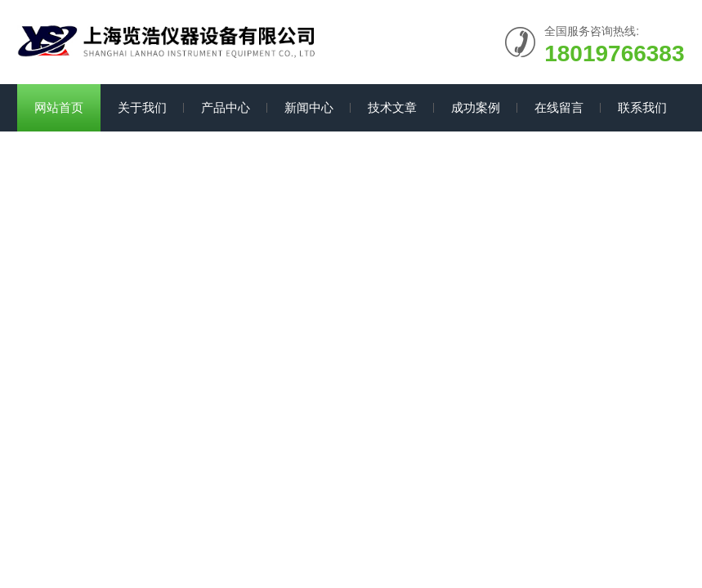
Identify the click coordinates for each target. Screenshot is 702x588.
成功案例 (476, 107)
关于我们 (142, 107)
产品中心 (226, 107)
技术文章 (392, 107)
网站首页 (59, 107)
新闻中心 (309, 107)
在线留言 (559, 107)
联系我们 (642, 107)
